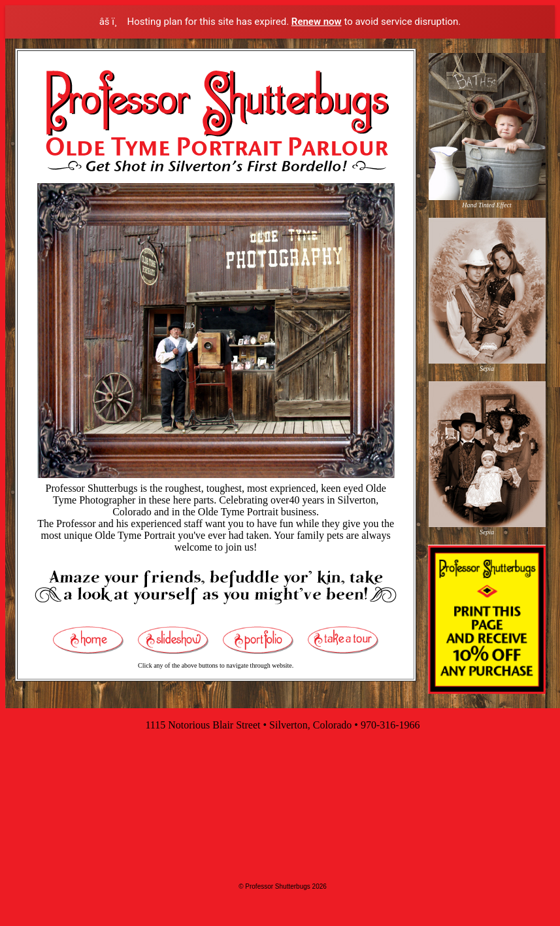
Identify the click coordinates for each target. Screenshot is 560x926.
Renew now (317, 22)
